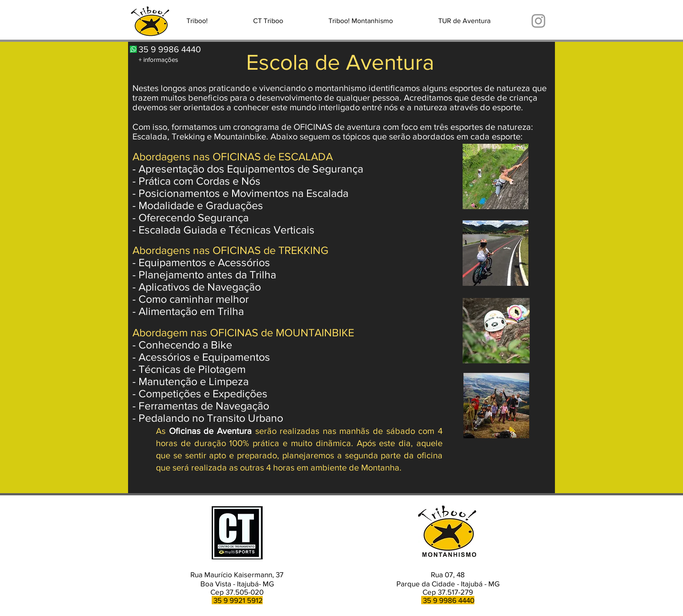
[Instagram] (538, 21)
